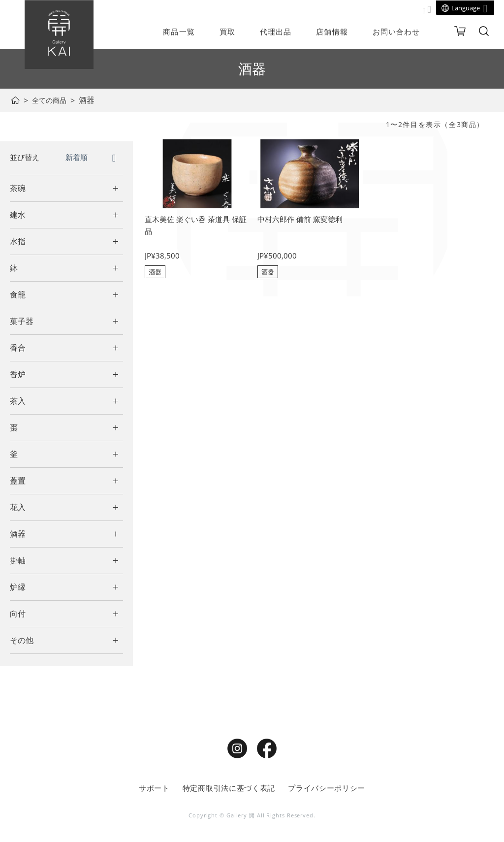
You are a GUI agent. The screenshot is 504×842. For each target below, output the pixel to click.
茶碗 (18, 188)
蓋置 (18, 481)
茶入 (18, 401)
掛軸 (18, 560)
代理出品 (276, 32)
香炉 (18, 374)
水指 (18, 241)
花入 (18, 507)
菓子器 (22, 321)
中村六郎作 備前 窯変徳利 (303, 220)
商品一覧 (179, 32)
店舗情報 (332, 32)
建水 (18, 215)
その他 (22, 640)
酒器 (18, 534)
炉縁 (18, 587)
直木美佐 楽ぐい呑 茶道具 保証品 (195, 226)
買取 (227, 32)
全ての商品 (52, 100)
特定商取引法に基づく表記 (230, 788)
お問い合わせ (396, 32)
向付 (18, 614)
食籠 (18, 294)
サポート (160, 788)
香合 (18, 348)
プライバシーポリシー (323, 788)
